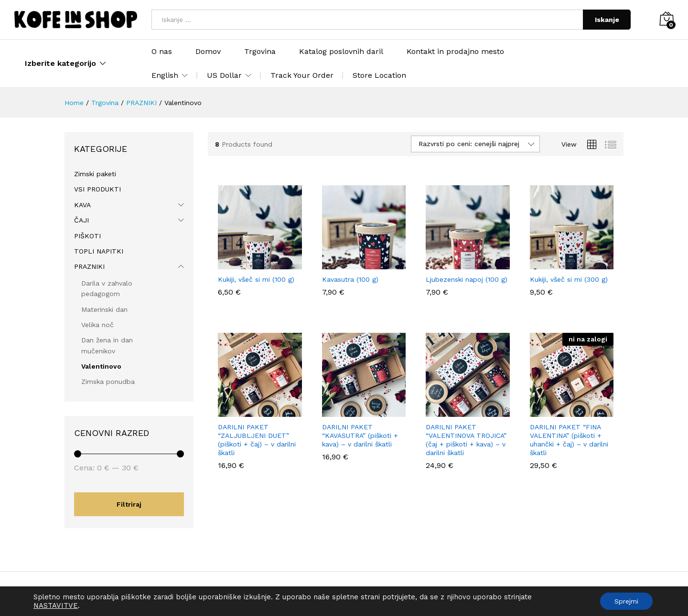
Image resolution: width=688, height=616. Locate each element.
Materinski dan (104, 309)
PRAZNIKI (89, 266)
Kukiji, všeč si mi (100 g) (256, 279)
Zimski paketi (95, 174)
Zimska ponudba (108, 382)
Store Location (379, 75)
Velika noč (97, 325)
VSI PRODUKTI (97, 189)
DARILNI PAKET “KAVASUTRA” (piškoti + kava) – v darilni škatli (360, 435)
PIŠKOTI (87, 236)
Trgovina (260, 52)
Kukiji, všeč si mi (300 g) (569, 279)
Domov (208, 52)
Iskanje (607, 20)
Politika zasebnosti (267, 594)
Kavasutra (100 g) (350, 279)
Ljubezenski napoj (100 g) (467, 279)
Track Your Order (302, 75)
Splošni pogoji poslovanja (189, 594)
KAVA (82, 205)
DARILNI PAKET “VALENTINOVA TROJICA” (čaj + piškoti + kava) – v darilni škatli (466, 440)
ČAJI (81, 220)
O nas (162, 52)
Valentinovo (101, 366)
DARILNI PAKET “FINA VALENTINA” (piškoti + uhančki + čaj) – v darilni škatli (569, 440)
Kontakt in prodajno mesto (455, 52)
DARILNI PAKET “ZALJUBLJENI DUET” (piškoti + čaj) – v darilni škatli (257, 440)
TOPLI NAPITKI (99, 251)
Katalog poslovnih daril (341, 52)
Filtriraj (129, 504)
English (165, 75)
